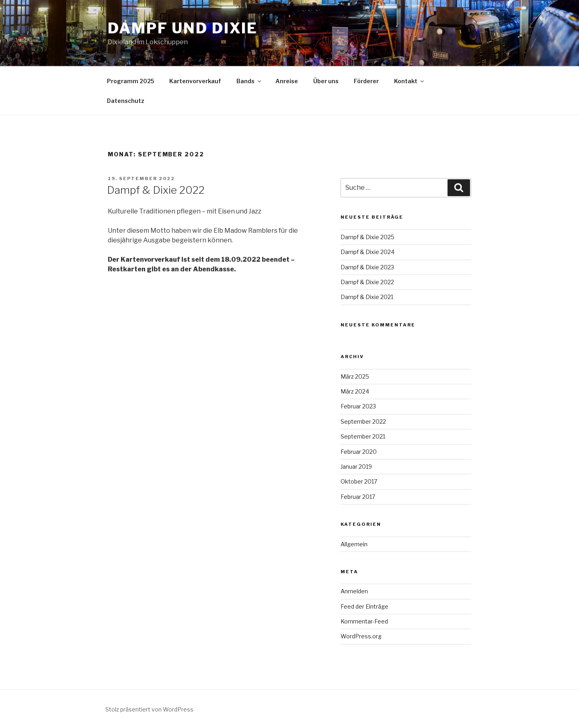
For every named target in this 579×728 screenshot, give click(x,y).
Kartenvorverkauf (195, 81)
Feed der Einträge (364, 606)
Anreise (287, 81)
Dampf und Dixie (183, 28)
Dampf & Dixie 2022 (156, 190)
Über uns (326, 81)
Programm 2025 (130, 81)
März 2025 (355, 376)
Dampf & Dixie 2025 (368, 237)
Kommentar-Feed (364, 621)
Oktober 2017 (359, 481)
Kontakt (410, 81)
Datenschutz (126, 101)
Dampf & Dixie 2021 (367, 297)
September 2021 (363, 436)
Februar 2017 (358, 497)
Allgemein (354, 544)
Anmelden (354, 591)
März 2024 (355, 391)
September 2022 (363, 421)
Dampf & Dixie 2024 (368, 252)
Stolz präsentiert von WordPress (149, 709)
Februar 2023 (358, 406)
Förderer (366, 81)
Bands (249, 81)
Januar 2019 (356, 467)
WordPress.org (361, 636)
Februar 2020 (359, 452)
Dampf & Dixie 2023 (367, 267)
